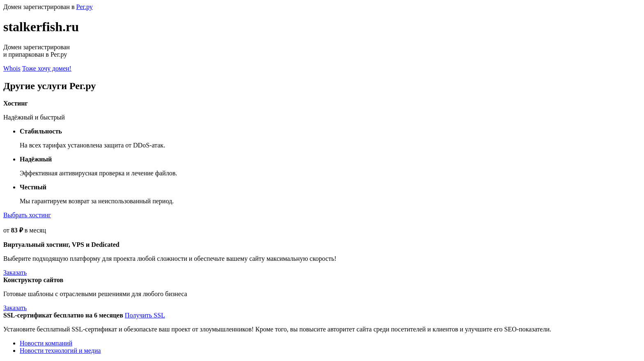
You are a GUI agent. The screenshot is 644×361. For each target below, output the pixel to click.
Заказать (15, 272)
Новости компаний (46, 343)
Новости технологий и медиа (60, 351)
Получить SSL (145, 315)
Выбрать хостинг (27, 215)
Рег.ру (84, 7)
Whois (12, 68)
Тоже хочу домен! (47, 68)
